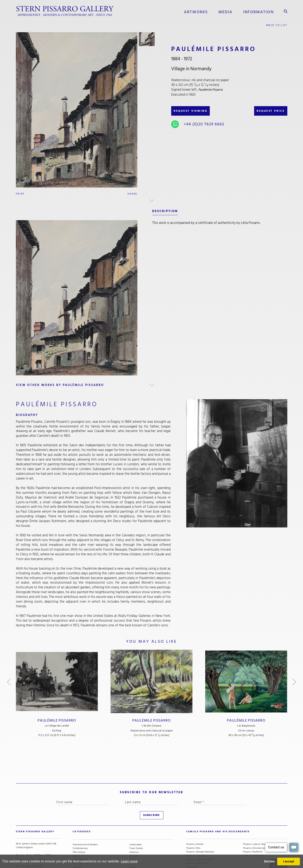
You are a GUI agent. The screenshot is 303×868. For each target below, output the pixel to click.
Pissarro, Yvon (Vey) (253, 823)
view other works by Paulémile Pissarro (60, 385)
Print (20, 193)
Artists (76, 823)
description (165, 211)
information (259, 12)
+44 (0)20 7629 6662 (203, 124)
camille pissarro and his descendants (217, 801)
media (226, 12)
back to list (277, 25)
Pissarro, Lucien (194, 849)
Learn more (129, 861)
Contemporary (80, 815)
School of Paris (80, 830)
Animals (134, 838)
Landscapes (136, 811)
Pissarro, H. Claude (196, 823)
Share (132, 193)
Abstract (77, 834)
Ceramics (134, 819)
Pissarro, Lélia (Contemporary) (195, 840)
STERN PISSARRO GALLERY (35, 801)
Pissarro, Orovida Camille (256, 815)
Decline (269, 861)
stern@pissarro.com (33, 838)
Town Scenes (136, 815)
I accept (289, 861)
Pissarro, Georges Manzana (200, 819)
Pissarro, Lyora (194, 846)
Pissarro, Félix (193, 815)
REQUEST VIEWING (191, 110)
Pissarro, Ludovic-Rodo (255, 811)
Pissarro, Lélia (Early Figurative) (197, 832)
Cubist (133, 827)
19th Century (79, 819)
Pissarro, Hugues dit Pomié (200, 827)
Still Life (134, 823)
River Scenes (79, 842)
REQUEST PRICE (270, 110)
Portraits (134, 830)
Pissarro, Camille (195, 811)
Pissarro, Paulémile (253, 819)
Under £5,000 (80, 827)
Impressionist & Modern (85, 811)
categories (81, 801)
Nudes (133, 834)
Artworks (196, 12)
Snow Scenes (79, 838)
